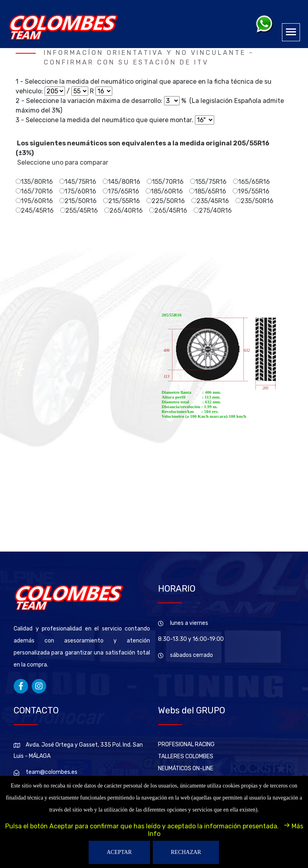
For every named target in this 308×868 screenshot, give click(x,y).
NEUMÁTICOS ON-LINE (186, 768)
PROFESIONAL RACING (186, 744)
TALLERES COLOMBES (186, 756)
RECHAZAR (186, 852)
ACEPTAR (119, 852)
